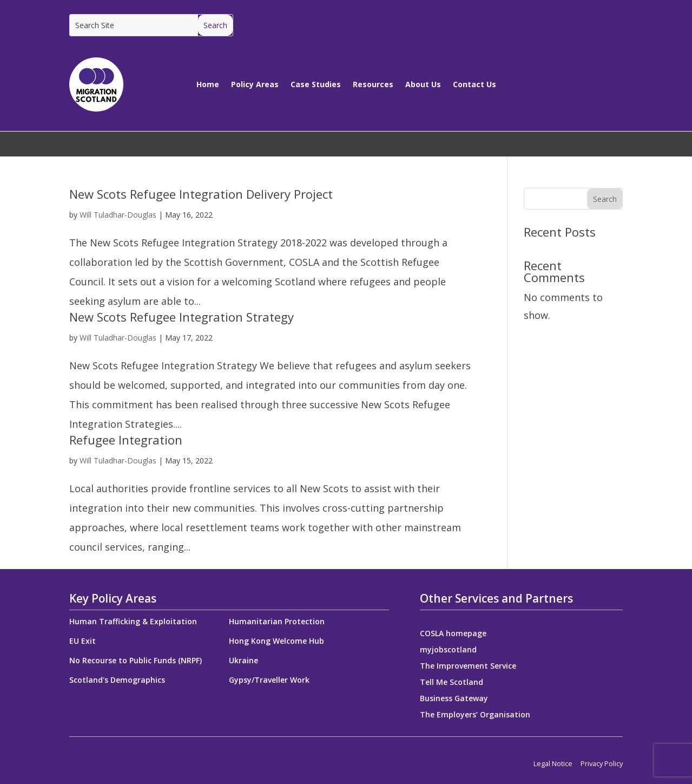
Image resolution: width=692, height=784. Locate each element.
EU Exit (83, 641)
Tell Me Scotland (452, 683)
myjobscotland (448, 650)
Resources (373, 84)
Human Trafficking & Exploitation (133, 621)
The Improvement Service (468, 667)
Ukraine (243, 660)
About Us (423, 84)
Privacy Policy (602, 763)
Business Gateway (454, 699)
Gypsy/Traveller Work (269, 680)
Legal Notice (553, 763)
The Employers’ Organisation (475, 715)
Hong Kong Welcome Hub (276, 641)
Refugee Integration (126, 440)
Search (605, 199)
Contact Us (474, 84)
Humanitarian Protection (277, 621)
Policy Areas (255, 84)
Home (208, 84)
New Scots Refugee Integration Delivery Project (201, 194)
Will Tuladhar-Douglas (118, 215)
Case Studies (316, 84)
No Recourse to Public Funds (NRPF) (136, 660)
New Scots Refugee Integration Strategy (182, 317)
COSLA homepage (453, 634)
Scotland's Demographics (117, 680)
